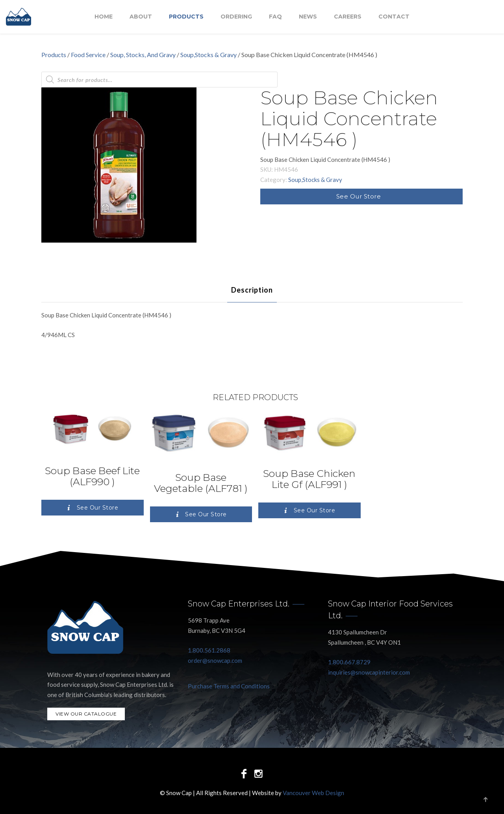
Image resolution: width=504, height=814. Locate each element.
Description (252, 290)
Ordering (236, 17)
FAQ (275, 17)
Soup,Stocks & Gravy (208, 55)
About (141, 17)
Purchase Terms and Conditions (229, 686)
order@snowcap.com (215, 660)
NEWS (308, 17)
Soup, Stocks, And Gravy (143, 55)
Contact (394, 17)
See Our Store (359, 196)
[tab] (252, 290)
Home (104, 17)
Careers (348, 17)
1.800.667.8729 (349, 662)
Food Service (88, 55)
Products (186, 17)
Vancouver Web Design (313, 793)
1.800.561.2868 (209, 650)
